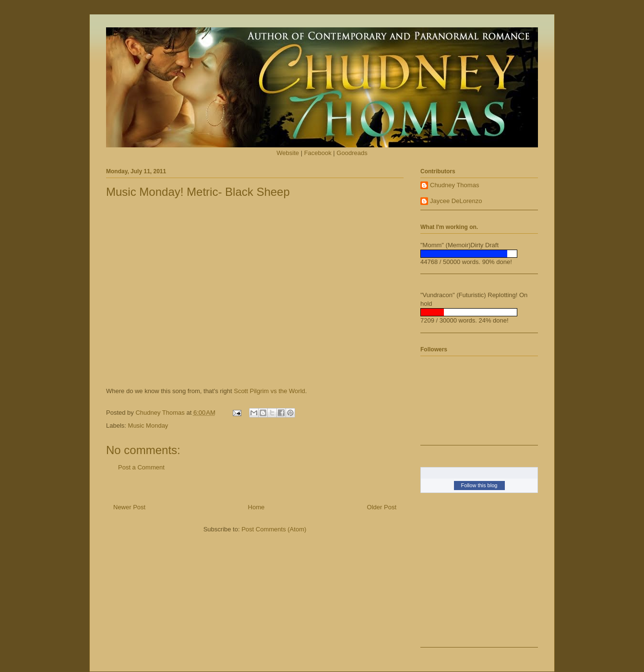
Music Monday (148, 426)
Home (256, 507)
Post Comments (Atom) (274, 529)
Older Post (382, 507)
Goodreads (352, 153)
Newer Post (129, 507)
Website (288, 153)
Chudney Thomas (454, 185)
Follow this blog (479, 485)
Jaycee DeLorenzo (456, 201)
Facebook (318, 153)
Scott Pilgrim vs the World (269, 391)
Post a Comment (141, 467)
